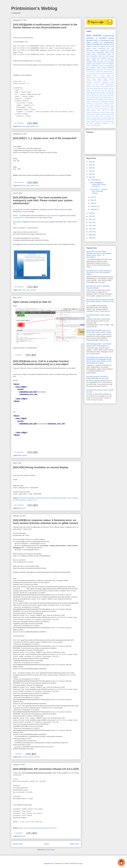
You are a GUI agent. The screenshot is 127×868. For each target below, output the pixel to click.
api (113, 75)
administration (109, 43)
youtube (99, 125)
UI (90, 58)
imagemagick (100, 52)
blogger (105, 79)
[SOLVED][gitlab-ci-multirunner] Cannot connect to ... (98, 184)
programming (108, 36)
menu (97, 101)
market (88, 101)
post (97, 109)
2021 (91, 165)
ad (97, 73)
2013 (91, 222)
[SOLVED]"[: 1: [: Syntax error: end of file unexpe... (99, 191)
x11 (110, 123)
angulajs (108, 75)
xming (88, 125)
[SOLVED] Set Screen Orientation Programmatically (98, 287)
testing (105, 118)
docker (23, 126)
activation (93, 73)
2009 (91, 235)
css (97, 85)
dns (98, 60)
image (101, 96)
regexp (112, 109)
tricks (101, 120)
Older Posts (74, 844)
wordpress (105, 123)
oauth (112, 103)
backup (109, 77)
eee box (104, 60)
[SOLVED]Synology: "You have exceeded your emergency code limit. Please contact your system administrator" (43, 200)
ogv (87, 105)
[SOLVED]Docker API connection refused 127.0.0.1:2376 (46, 769)
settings (98, 114)
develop (90, 40)
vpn (104, 56)
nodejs (106, 103)
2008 (91, 238)
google (97, 44)
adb (113, 48)
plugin (112, 107)
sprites (98, 116)
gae (109, 62)
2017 (91, 177)
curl (113, 58)
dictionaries (89, 86)
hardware (99, 64)
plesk (109, 107)
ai (99, 75)
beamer (88, 79)
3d (108, 70)
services (93, 114)
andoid (103, 75)
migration (111, 64)
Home (46, 844)
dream (101, 88)
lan (113, 98)
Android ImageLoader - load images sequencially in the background (99, 345)
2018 (91, 174)
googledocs (93, 94)
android (97, 35)
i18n (95, 96)
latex (93, 99)
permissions (97, 107)
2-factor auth (25, 290)
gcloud (97, 92)
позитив (106, 44)
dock (103, 86)
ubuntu (23, 508)
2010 (91, 232)
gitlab (28, 126)
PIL (102, 72)
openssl (92, 105)
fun (93, 44)
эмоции (112, 56)
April (92, 203)
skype (108, 114)
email (109, 88)
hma (88, 96)
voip (104, 122)
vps (108, 48)
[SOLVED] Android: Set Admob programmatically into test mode (97, 378)
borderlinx (89, 81)
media (93, 101)
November (94, 180)
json (102, 98)
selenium (37, 757)
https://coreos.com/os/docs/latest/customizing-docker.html (38, 828)
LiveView (98, 72)
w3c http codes (110, 122)
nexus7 (101, 103)
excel (113, 88)
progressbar (110, 66)
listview (106, 99)
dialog (94, 60)
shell (112, 40)
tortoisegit (94, 120)
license (97, 99)
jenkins (94, 98)
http (93, 96)
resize (99, 111)
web (87, 123)
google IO (104, 92)
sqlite (109, 54)
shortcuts (103, 114)
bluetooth (111, 79)
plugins (89, 54)
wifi (107, 56)
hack (96, 40)
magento (24, 455)
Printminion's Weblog (34, 8)
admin (104, 73)
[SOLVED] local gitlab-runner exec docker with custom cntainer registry (99, 331)
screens (88, 112)
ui (96, 38)
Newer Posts (18, 844)
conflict (112, 83)
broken (95, 81)
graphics (89, 64)
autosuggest (103, 77)
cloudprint (89, 83)
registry (88, 111)
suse (88, 56)
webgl (91, 123)
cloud (113, 81)
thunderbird (94, 56)
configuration (105, 83)
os (103, 105)
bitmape (99, 79)
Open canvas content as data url (32, 302)
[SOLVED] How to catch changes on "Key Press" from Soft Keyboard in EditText (99, 273)
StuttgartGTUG (108, 72)
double (91, 88)
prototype (105, 109)
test (101, 118)
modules (89, 103)
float (106, 90)
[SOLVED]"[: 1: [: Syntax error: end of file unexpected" (45, 138)
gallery (93, 92)
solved (88, 116)
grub (94, 52)
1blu (88, 58)
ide (98, 96)
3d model (111, 70)
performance (90, 107)
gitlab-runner (35, 126)
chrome (112, 44)
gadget (88, 92)
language (89, 99)
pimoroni (104, 107)
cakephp (103, 58)
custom (102, 85)
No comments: (19, 123)
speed (93, 116)
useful (95, 48)
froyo (113, 90)
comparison (97, 83)
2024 (91, 162)
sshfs (102, 116)
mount (88, 66)
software (96, 43)
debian (88, 60)
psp (87, 68)
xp (91, 125)
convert (109, 58)
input (105, 96)
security (103, 112)
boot (98, 58)
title (113, 118)
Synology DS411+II (19, 218)
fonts (109, 90)
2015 (91, 216)
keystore (106, 98)
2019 (91, 171)
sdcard (94, 54)
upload (88, 122)
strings (109, 116)
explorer (89, 90)
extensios (94, 90)
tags (99, 118)
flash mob (101, 90)
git (98, 46)
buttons (100, 81)
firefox (95, 46)
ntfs (109, 103)
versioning (102, 48)
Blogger (80, 863)
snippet (112, 114)
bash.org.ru (90, 50)
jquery (98, 98)
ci (22, 757)
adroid (95, 75)
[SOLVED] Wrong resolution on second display (41, 467)
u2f (105, 120)
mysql (112, 52)
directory (98, 86)
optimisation (98, 105)
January (94, 209)
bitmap (94, 79)
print (100, 109)
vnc (102, 122)
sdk (99, 112)
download (96, 88)
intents (112, 96)
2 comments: (19, 833)
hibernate (111, 94)
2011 (105, 70)
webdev (89, 70)
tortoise (88, 120)
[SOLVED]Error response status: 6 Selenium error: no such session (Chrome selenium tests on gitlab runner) (45, 522)
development (106, 40)
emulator (111, 60)
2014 (91, 219)
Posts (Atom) (50, 850)
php (109, 46)
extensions (100, 62)
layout (107, 52)
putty (113, 46)
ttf (103, 120)
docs (88, 88)
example (89, 62)
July (92, 197)
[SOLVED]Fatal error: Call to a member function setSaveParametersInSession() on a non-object (41, 363)
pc (106, 46)
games (97, 50)
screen (112, 111)
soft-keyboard (102, 54)
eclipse (89, 44)
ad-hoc (100, 73)
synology (33, 290)
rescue (99, 68)
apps (94, 77)
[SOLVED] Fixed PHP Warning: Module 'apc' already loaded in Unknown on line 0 (100, 301)
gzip (104, 94)
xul (92, 125)
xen (95, 70)
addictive (90, 38)
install (108, 96)
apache (94, 58)
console (88, 85)
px (109, 109)
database (89, 46)
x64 (113, 123)
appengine (89, 77)
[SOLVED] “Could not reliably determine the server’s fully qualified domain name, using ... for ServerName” (99, 254)
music (97, 103)
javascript (89, 98)
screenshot (94, 112)
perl (101, 44)
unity (113, 120)
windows (103, 38)
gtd (101, 94)
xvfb (95, 125)
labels (110, 98)
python (88, 48)
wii (92, 70)
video (100, 56)
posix (93, 109)
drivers (105, 88)
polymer (31, 757)
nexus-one (102, 66)
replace (94, 111)
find (106, 62)
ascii (97, 77)
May (92, 200)
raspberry (93, 68)
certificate (105, 81)
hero (107, 94)
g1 (99, 40)
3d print (89, 72)
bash (113, 77)
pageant (107, 105)
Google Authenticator (52, 216)
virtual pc (98, 122)
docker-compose (109, 86)
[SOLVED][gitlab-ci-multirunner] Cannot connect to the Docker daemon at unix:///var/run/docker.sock (45, 26)
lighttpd (102, 99)
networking (95, 66)
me (107, 64)
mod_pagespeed (104, 101)
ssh (113, 54)
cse (93, 85)
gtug (94, 64)
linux (89, 35)
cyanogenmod (110, 85)
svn (101, 43)
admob (108, 73)
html (104, 64)
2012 (91, 226)
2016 (91, 213)
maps (113, 99)
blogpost (19, 222)
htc (90, 96)
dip (94, 86)
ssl (105, 116)
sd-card (104, 68)
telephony (111, 68)
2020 (91, 168)
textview (109, 118)
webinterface (98, 123)
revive (103, 111)
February (94, 206)
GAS (93, 72)
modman (112, 101)
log (110, 99)
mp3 (93, 103)
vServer (93, 122)
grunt (98, 94)
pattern (112, 105)
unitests (109, 120)
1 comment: (18, 355)
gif (100, 92)
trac (98, 120)
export (94, 62)
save (108, 111)
